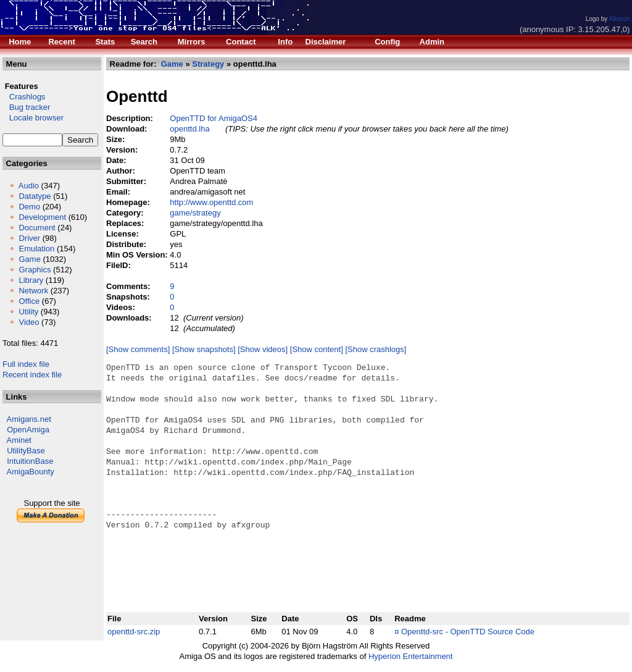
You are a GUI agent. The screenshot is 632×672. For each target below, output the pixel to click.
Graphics (35, 270)
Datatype (35, 196)
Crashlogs (24, 97)
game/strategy (195, 213)
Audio (29, 186)
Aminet (19, 440)
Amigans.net (29, 419)
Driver (29, 238)
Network (33, 291)
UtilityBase (26, 451)
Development (42, 217)
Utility (28, 312)
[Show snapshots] (204, 349)
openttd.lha (189, 129)
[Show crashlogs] (376, 349)
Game (29, 259)
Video (29, 322)
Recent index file (32, 375)
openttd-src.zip (134, 632)
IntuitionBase (30, 461)
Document (37, 228)
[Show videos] (263, 349)
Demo (29, 207)
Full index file (26, 364)
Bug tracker (26, 107)
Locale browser (33, 118)
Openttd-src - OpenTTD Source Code (468, 632)
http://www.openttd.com (211, 202)
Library (31, 280)
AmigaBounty (31, 472)
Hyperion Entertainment (411, 656)
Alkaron (619, 19)
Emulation (36, 249)
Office (29, 301)
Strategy (208, 64)
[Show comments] (138, 349)
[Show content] (317, 349)
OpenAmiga (28, 430)
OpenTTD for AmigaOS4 (214, 118)
